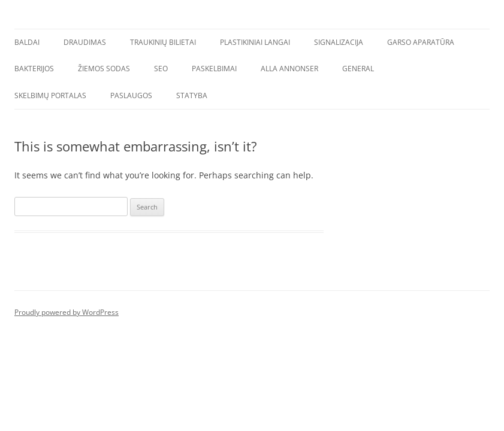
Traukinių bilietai (163, 42)
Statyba (192, 95)
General (358, 69)
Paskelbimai (214, 69)
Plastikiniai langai (255, 42)
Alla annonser (289, 69)
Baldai (27, 42)
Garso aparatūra (421, 42)
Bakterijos (34, 69)
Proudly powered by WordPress (67, 312)
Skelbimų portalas (50, 95)
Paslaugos (131, 95)
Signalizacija (339, 42)
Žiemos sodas (104, 69)
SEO (161, 69)
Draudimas (85, 42)
